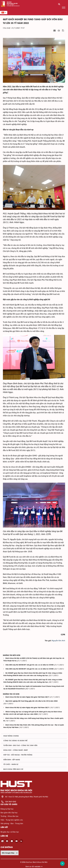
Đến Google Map (10, 853)
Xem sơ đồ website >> (34, 866)
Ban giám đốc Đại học (9, 812)
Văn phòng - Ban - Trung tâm (12, 823)
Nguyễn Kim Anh (58, 641)
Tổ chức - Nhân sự (11, 764)
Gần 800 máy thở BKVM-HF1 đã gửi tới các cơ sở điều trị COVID (30, 665)
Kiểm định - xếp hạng (12, 760)
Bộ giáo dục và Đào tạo (10, 832)
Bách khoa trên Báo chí (13, 769)
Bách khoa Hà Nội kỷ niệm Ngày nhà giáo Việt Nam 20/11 (27, 697)
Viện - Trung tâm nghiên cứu (12, 820)
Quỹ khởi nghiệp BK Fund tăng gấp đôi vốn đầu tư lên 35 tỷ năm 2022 (32, 701)
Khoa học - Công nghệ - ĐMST (16, 750)
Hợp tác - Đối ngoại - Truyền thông (18, 755)
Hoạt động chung (11, 736)
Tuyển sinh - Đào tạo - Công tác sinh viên (20, 746)
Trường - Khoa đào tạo (9, 816)
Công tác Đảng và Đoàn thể (15, 741)
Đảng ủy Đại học (7, 809)
